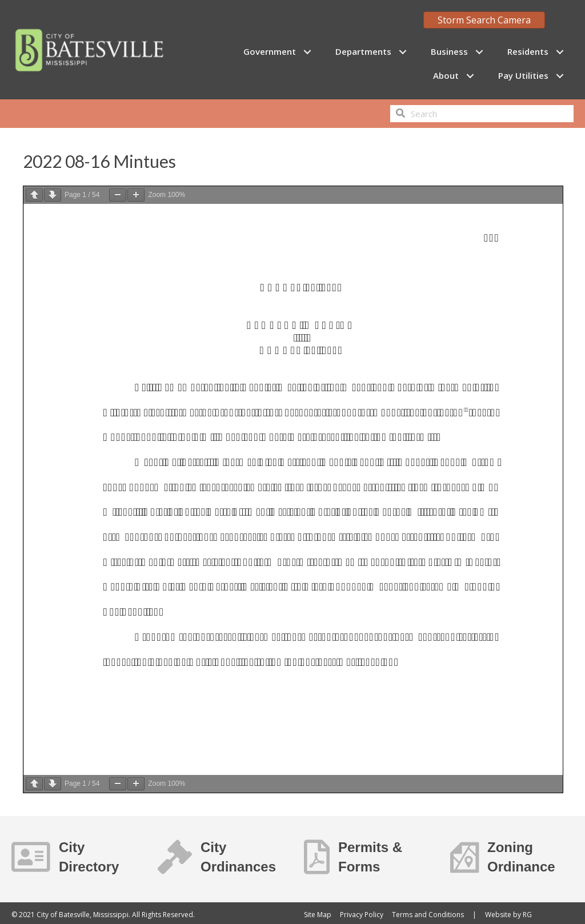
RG (527, 915)
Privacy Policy (362, 915)
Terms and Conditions (428, 915)
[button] (307, 52)
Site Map (318, 915)
